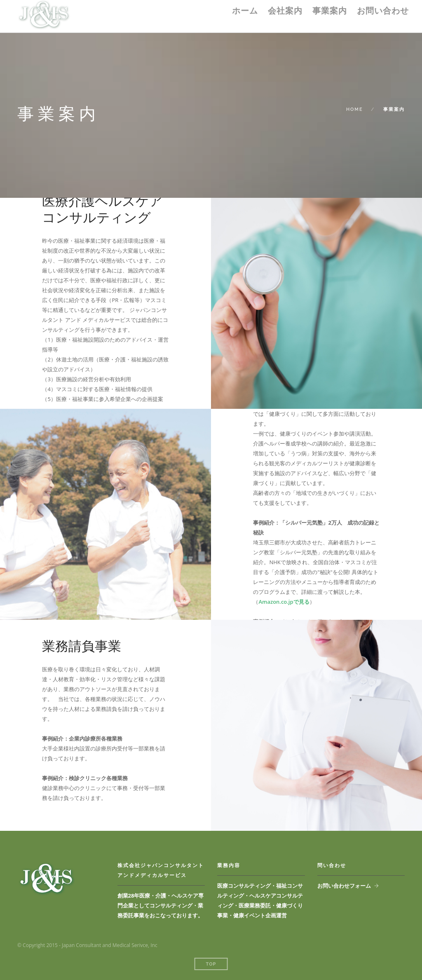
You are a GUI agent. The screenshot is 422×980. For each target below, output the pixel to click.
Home (355, 109)
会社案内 (285, 11)
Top (211, 964)
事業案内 (330, 11)
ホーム (245, 11)
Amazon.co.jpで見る (284, 602)
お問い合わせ (383, 11)
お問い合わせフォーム (344, 886)
